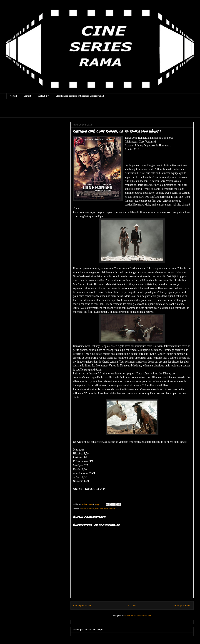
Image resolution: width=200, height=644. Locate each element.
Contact (27, 96)
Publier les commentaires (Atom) (138, 615)
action (84, 509)
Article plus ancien (182, 605)
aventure (91, 509)
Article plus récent (82, 605)
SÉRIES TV (43, 96)
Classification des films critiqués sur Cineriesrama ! (80, 96)
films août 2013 (102, 509)
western (112, 509)
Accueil (13, 96)
